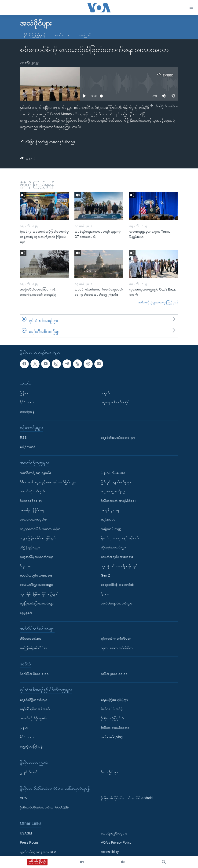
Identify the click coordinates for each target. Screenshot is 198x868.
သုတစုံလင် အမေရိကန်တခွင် (119, 566)
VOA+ (24, 798)
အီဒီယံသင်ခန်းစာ (31, 638)
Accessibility (110, 852)
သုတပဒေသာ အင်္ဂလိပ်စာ (117, 648)
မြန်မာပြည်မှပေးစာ (113, 473)
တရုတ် (105, 393)
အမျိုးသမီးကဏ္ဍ (111, 529)
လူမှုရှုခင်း (26, 613)
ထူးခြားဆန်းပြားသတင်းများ (37, 603)
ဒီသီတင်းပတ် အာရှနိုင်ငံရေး (118, 501)
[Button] (28, 160)
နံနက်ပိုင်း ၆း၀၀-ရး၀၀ (34, 674)
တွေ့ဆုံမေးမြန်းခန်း (32, 746)
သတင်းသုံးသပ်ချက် (32, 491)
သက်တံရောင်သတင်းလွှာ (117, 603)
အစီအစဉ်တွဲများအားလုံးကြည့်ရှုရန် (158, 302)
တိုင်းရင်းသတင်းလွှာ (113, 547)
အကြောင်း (85, 35)
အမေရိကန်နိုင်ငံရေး (32, 510)
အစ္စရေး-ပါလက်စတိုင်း (115, 402)
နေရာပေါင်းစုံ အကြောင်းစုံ (117, 585)
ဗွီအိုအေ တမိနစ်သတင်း (116, 728)
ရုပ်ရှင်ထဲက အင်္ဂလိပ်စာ (116, 638)
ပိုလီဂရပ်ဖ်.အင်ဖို (112, 709)
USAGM (26, 833)
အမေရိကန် (27, 411)
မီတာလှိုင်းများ (110, 772)
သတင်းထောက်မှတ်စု (33, 519)
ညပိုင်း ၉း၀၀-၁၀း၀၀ (114, 674)
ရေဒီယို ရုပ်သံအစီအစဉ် (35, 709)
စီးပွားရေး (26, 566)
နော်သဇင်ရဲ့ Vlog (112, 737)
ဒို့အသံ (105, 594)
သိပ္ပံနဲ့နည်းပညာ (30, 547)
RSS (23, 438)
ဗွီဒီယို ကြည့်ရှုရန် (34, 35)
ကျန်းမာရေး (109, 519)
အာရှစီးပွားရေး (110, 510)
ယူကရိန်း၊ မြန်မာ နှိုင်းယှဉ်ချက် (39, 594)
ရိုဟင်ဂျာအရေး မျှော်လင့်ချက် (120, 538)
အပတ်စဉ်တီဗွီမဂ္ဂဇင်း (33, 718)
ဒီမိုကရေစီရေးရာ (31, 501)
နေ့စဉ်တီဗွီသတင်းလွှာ (34, 700)
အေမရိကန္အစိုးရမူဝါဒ (114, 833)
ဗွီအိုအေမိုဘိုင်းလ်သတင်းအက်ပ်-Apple (44, 807)
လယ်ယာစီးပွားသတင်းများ (37, 585)
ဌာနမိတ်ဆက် (29, 772)
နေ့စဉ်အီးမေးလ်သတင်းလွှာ (118, 438)
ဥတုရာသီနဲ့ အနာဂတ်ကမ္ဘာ (37, 557)
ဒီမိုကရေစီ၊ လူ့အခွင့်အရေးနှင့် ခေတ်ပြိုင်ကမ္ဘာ (48, 482)
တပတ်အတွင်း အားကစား (36, 575)
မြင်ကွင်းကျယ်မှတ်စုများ (116, 482)
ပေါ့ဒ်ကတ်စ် (28, 447)
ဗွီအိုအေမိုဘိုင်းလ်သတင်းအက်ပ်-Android (127, 798)
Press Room (29, 842)
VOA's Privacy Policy (116, 842)
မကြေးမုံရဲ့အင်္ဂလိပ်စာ (33, 648)
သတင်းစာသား (62, 35)
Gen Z (105, 575)
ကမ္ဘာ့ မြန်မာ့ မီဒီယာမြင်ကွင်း (38, 538)
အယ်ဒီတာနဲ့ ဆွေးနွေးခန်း (35, 473)
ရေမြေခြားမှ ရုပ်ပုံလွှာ (114, 700)
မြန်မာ (24, 393)
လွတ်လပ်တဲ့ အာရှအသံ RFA (38, 852)
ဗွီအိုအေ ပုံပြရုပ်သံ (112, 718)
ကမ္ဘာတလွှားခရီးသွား (114, 491)
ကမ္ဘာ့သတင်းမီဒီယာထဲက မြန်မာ (40, 529)
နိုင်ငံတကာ (27, 402)
